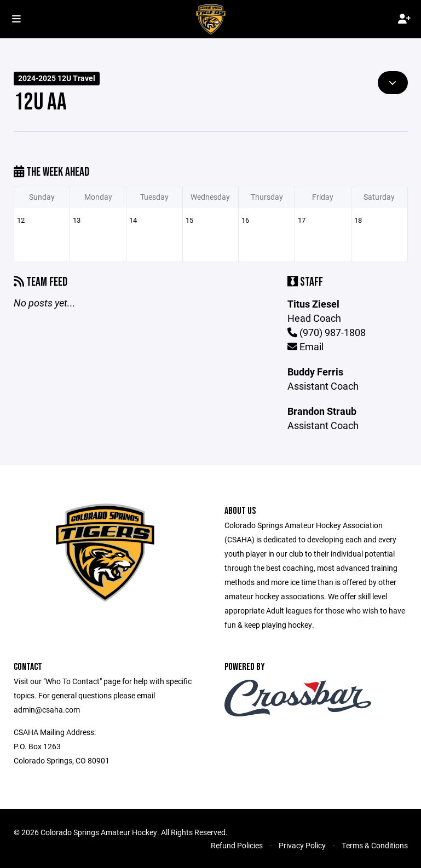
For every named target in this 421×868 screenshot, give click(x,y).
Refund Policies (237, 845)
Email (305, 346)
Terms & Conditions (375, 845)
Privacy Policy (302, 845)
